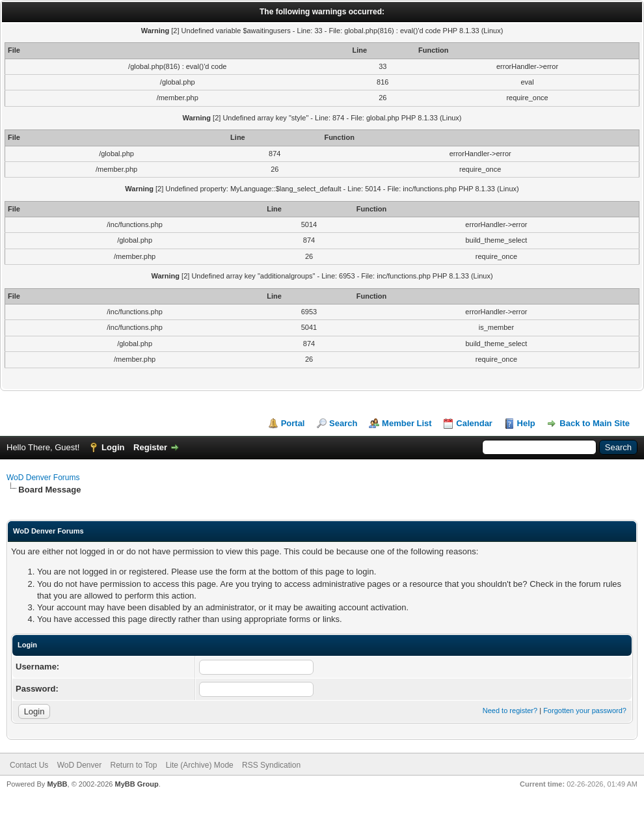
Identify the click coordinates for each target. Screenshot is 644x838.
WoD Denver (79, 765)
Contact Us (29, 765)
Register (150, 447)
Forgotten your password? (585, 710)
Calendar (474, 423)
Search (343, 423)
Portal (293, 423)
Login (113, 447)
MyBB (57, 784)
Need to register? (510, 710)
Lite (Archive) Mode (200, 765)
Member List (407, 423)
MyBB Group (136, 784)
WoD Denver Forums (43, 478)
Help (526, 423)
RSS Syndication (271, 765)
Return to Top (134, 765)
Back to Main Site (595, 423)
